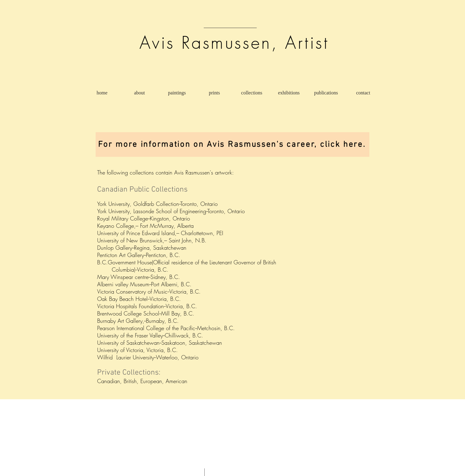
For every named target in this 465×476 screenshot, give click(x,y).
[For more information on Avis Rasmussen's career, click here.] (232, 145)
